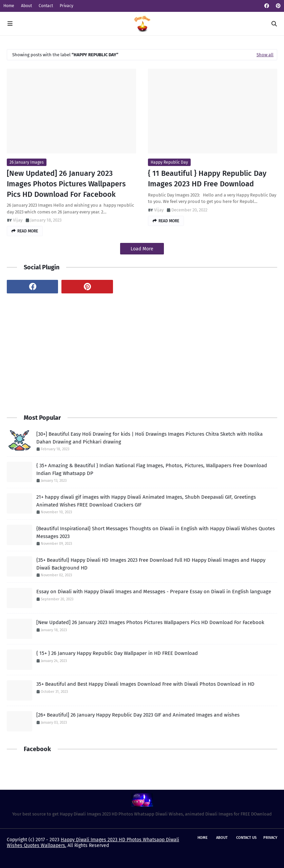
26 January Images (27, 162)
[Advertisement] (142, 353)
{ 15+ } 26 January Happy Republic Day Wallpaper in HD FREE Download (117, 653)
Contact (46, 6)
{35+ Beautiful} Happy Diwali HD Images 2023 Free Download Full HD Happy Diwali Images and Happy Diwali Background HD (151, 564)
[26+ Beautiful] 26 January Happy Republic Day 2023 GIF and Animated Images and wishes (138, 715)
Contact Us (246, 838)
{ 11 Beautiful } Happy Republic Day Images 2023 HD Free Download (207, 179)
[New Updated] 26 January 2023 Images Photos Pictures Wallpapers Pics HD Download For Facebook (66, 184)
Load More (142, 249)
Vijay (18, 220)
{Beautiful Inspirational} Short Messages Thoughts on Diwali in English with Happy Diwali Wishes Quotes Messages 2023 (156, 532)
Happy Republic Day (169, 162)
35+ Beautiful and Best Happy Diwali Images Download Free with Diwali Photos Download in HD (145, 684)
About (26, 6)
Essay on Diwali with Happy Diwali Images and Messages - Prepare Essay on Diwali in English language (154, 592)
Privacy (67, 6)
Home (9, 6)
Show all (265, 55)
